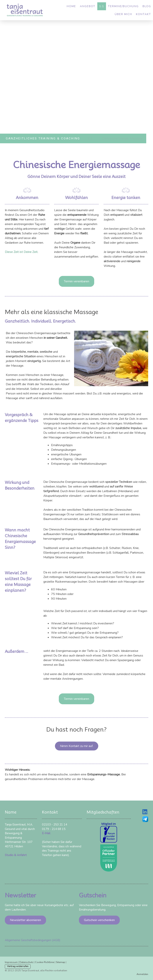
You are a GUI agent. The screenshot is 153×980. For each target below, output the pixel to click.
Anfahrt (22, 855)
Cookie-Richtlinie (45, 962)
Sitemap (61, 962)
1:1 (102, 6)
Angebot (88, 6)
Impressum (11, 962)
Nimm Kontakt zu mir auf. (77, 746)
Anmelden (142, 974)
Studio (9, 855)
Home (71, 6)
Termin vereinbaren (76, 281)
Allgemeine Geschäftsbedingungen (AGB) (33, 940)
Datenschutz (26, 962)
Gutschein (93, 895)
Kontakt (144, 14)
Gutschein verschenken (99, 920)
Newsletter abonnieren (25, 920)
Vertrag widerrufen (18, 966)
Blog (147, 6)
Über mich (124, 14)
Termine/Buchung (123, 6)
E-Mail (46, 833)
